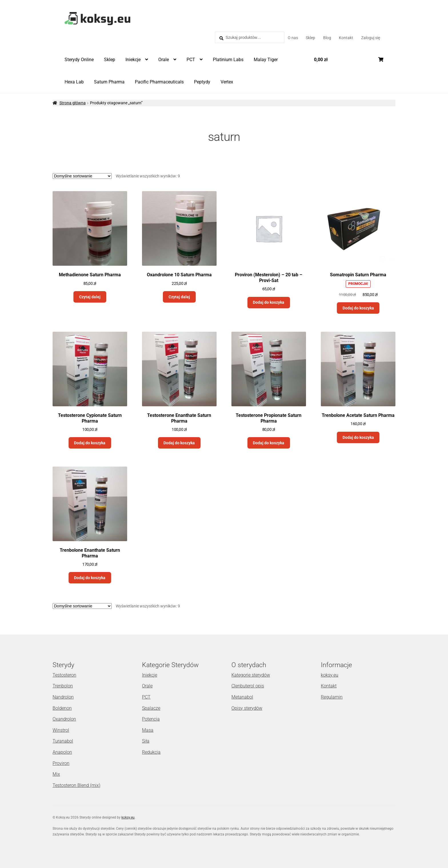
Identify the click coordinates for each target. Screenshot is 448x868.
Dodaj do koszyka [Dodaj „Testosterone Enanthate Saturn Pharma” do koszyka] (179, 443)
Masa (148, 730)
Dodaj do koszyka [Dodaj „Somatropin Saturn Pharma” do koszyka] (358, 308)
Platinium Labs (228, 60)
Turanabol (63, 741)
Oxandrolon (64, 719)
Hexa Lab (74, 82)
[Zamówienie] (82, 176)
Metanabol (242, 697)
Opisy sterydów (247, 708)
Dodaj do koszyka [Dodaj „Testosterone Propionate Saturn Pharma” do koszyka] (269, 443)
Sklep (310, 38)
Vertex (227, 82)
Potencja (151, 719)
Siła (146, 741)
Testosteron (64, 675)
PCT (191, 60)
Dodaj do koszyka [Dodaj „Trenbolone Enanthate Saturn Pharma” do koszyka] (90, 578)
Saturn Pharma (109, 82)
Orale (164, 60)
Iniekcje (133, 60)
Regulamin (332, 697)
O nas (293, 38)
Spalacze (151, 708)
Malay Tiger (266, 60)
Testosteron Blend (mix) (76, 785)
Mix (56, 774)
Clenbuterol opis (248, 686)
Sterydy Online (79, 60)
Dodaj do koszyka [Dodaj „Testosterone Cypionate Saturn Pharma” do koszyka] (90, 443)
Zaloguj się (371, 38)
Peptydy (202, 82)
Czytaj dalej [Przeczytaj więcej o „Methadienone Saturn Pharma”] (90, 297)
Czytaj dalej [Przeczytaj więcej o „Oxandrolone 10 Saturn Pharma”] (179, 297)
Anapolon (62, 752)
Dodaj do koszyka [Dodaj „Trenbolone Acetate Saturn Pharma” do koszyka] (358, 437)
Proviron (61, 763)
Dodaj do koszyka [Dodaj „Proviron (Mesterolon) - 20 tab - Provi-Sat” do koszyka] (269, 302)
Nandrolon (63, 697)
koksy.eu (330, 675)
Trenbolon (63, 686)
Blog (327, 38)
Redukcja (151, 752)
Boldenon (62, 708)
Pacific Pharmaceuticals (159, 82)
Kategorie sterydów (251, 675)
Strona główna (73, 103)
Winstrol (61, 730)
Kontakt (346, 38)
